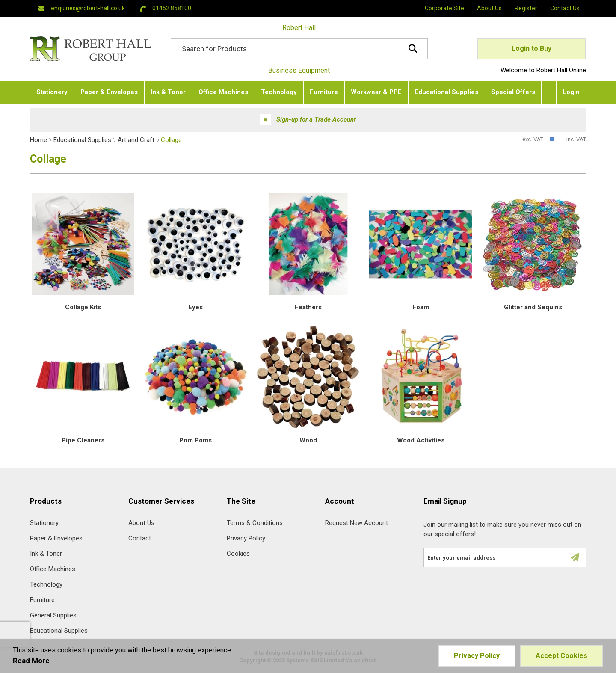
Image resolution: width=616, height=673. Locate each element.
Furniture (42, 600)
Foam (421, 307)
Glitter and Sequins (533, 307)
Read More (31, 661)
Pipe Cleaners (83, 440)
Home (38, 140)
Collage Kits (83, 307)
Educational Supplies (82, 140)
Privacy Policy (246, 538)
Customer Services (161, 501)
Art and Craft (136, 140)
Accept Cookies (561, 656)
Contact (140, 538)
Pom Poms (195, 440)
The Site (241, 501)
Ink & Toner (46, 554)
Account (340, 501)
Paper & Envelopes (56, 538)
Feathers (308, 307)
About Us (141, 523)
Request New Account (357, 523)
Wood (308, 440)
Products (46, 501)
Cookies (238, 554)
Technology (46, 585)
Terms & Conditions (255, 523)
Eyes (195, 307)
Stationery (44, 523)
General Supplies (53, 615)
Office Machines (53, 569)
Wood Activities (421, 440)
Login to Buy (532, 49)
